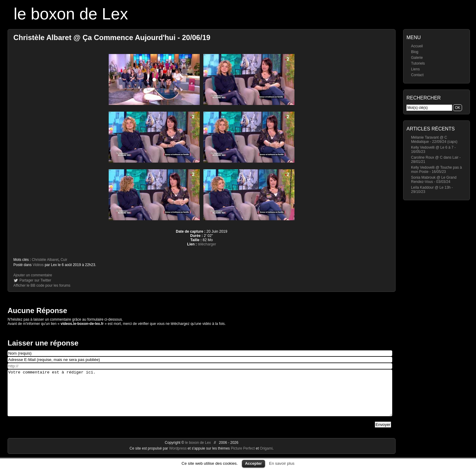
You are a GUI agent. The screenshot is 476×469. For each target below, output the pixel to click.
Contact (417, 75)
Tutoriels (418, 63)
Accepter (253, 463)
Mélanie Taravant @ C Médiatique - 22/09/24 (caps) (434, 140)
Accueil (417, 46)
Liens (415, 69)
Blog (415, 52)
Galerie (417, 58)
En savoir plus (282, 463)
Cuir (64, 260)
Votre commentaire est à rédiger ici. (200, 397)
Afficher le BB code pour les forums (42, 285)
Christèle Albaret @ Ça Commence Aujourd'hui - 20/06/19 (112, 37)
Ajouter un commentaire (33, 275)
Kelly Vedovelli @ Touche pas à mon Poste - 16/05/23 (436, 170)
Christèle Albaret (45, 260)
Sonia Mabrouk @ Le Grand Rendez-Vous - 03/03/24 (434, 180)
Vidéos (38, 265)
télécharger (207, 244)
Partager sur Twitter (35, 280)
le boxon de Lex (71, 14)
